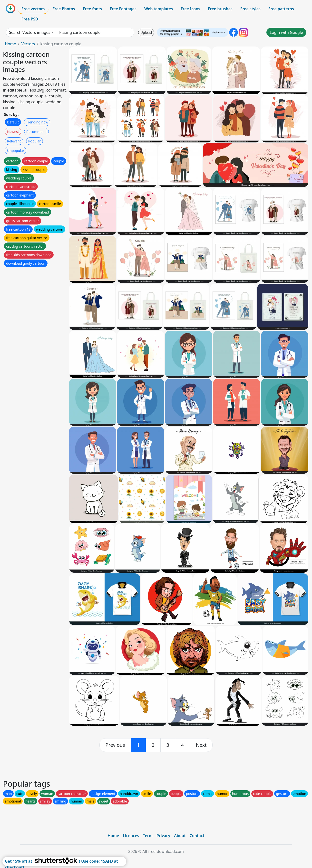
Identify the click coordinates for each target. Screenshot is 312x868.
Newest (13, 132)
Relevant (14, 141)
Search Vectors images (30, 32)
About (180, 836)
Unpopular (16, 151)
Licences (131, 836)
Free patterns (281, 9)
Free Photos (64, 9)
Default (13, 122)
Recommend (36, 132)
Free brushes (220, 9)
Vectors (28, 44)
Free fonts (93, 9)
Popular (34, 141)
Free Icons (190, 9)
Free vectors (33, 9)
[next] (201, 745)
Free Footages (123, 9)
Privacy (163, 836)
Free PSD (30, 19)
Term (148, 836)
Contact (197, 836)
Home (10, 44)
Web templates (159, 9)
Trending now (37, 122)
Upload (146, 33)
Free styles (250, 9)
